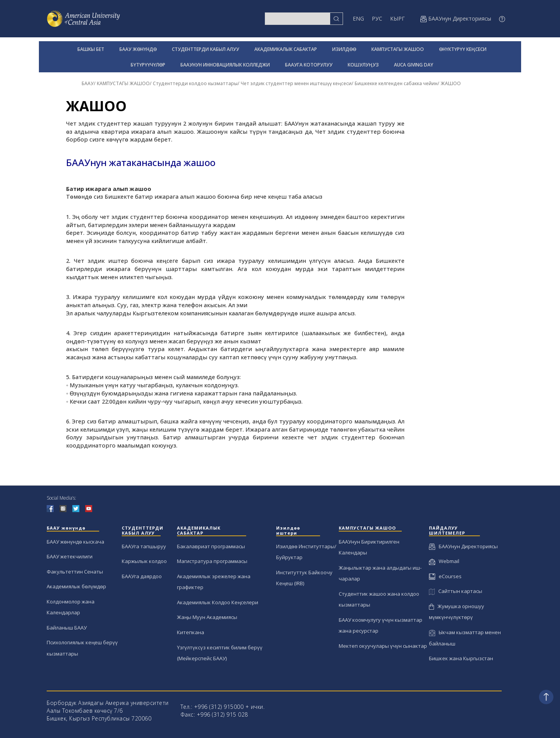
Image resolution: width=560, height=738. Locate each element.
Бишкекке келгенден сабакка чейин (396, 83)
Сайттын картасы (456, 591)
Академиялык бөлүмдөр (76, 586)
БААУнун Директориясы (463, 546)
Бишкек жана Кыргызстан (461, 658)
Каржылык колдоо (144, 561)
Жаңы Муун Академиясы (207, 617)
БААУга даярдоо (142, 576)
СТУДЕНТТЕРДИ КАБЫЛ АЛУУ (206, 49)
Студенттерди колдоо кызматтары (195, 83)
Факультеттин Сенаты (75, 572)
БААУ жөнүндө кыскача (75, 542)
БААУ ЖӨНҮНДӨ (138, 49)
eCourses (445, 576)
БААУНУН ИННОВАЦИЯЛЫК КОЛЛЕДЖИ (225, 65)
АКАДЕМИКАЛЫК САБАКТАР (286, 49)
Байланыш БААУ (67, 628)
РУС (377, 18)
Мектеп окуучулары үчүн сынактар (383, 646)
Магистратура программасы (212, 561)
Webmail (444, 561)
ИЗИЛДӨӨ (344, 49)
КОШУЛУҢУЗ (363, 65)
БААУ (88, 83)
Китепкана (191, 632)
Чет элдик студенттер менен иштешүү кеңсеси (296, 83)
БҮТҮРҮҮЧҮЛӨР (148, 65)
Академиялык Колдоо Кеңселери (218, 602)
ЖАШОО (451, 83)
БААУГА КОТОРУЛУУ (309, 65)
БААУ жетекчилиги (70, 556)
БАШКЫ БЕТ (91, 49)
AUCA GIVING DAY (414, 65)
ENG (358, 18)
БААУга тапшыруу (144, 546)
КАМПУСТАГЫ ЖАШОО (398, 49)
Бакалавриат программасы (211, 546)
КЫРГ (397, 18)
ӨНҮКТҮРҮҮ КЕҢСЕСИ (463, 49)
